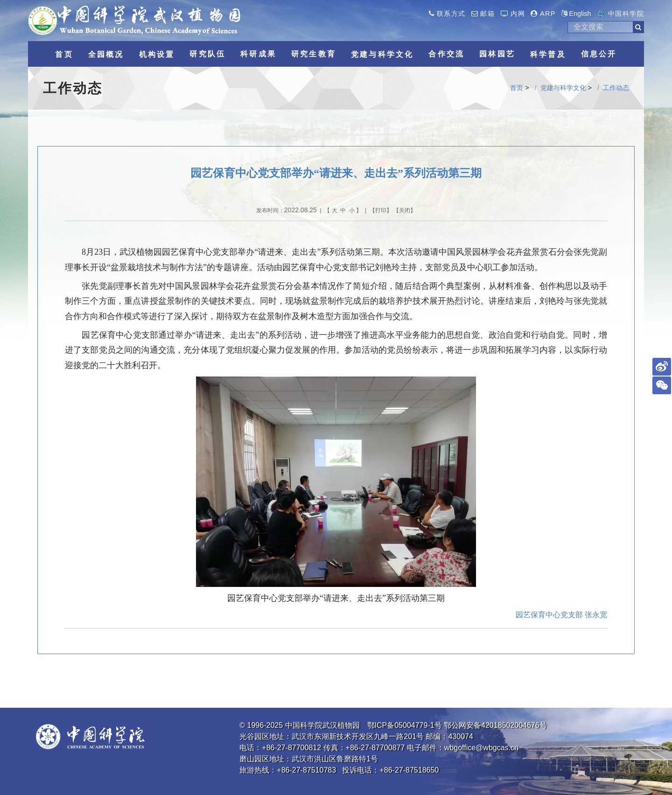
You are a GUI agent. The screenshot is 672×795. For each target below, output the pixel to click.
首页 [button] (64, 54)
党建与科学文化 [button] (382, 54)
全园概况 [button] (106, 54)
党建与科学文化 (563, 88)
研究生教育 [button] (314, 54)
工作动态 (616, 88)
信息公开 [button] (599, 54)
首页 (517, 88)
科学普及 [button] (548, 54)
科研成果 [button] (258, 54)
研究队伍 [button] (207, 54)
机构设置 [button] (157, 54)
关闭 (405, 210)
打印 (381, 210)
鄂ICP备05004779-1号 (405, 725)
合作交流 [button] (446, 54)
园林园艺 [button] (497, 54)
